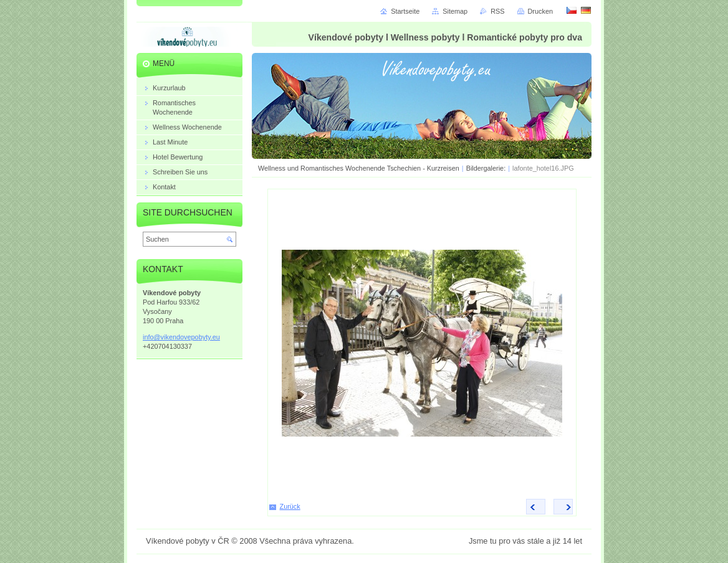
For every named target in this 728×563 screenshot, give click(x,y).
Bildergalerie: (487, 168)
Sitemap (455, 11)
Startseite (405, 11)
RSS (497, 11)
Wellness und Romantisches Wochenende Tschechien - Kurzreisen (359, 168)
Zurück (290, 506)
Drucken (541, 11)
